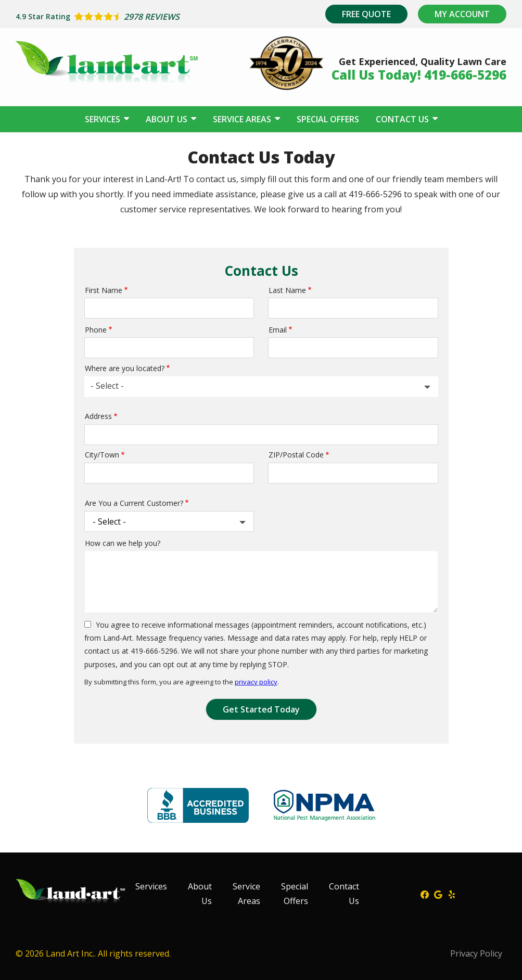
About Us (168, 119)
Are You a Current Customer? (134, 503)
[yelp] (452, 894)
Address (98, 416)
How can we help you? (123, 543)
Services (104, 119)
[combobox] (261, 387)
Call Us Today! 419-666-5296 (419, 75)
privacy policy (256, 682)
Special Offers (328, 119)
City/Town (102, 455)
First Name (104, 290)
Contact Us (403, 119)
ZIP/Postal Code (296, 455)
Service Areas (243, 119)
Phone (96, 330)
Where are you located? (125, 368)
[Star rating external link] (138, 17)
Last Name (287, 290)
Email (278, 330)
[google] (438, 894)
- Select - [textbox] (107, 386)
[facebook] (425, 894)
